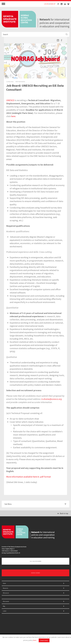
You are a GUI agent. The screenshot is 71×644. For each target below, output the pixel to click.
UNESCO (10, 100)
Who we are (6, 593)
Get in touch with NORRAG (36, 561)
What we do (6, 601)
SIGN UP (53, 4)
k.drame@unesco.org (52, 399)
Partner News (20, 82)
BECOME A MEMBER (36, 573)
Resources (5, 588)
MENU (4, 4)
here (35, 640)
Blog (4, 606)
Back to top (63, 513)
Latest (5, 611)
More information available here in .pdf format (29, 477)
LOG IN (46, 4)
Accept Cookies (44, 640)
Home (4, 583)
